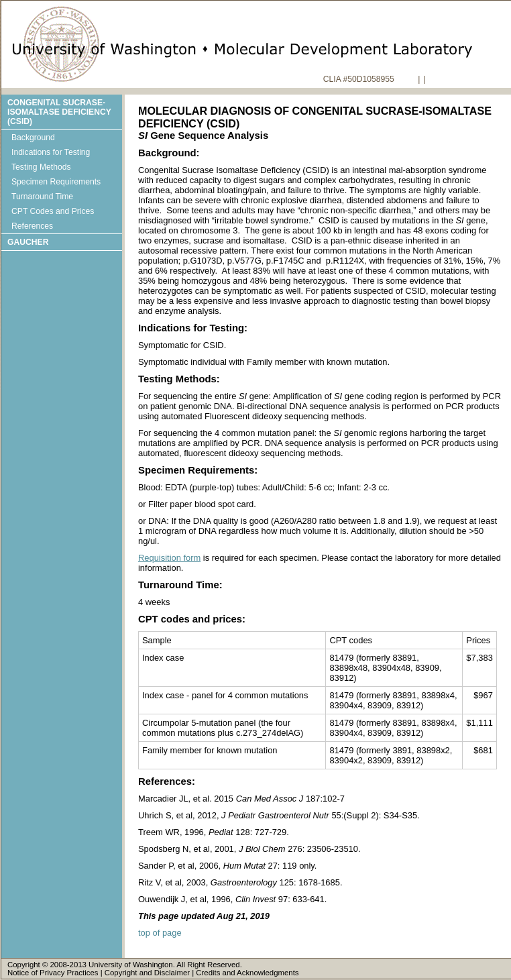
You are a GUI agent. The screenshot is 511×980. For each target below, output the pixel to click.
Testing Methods (41, 167)
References (32, 226)
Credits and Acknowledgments (247, 973)
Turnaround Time (42, 197)
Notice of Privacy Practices (53, 973)
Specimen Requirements (56, 182)
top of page (160, 933)
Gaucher (28, 242)
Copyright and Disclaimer (147, 973)
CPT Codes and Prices (53, 211)
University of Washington (131, 965)
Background (33, 138)
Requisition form (169, 558)
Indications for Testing (51, 152)
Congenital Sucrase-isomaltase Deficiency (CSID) (59, 112)
